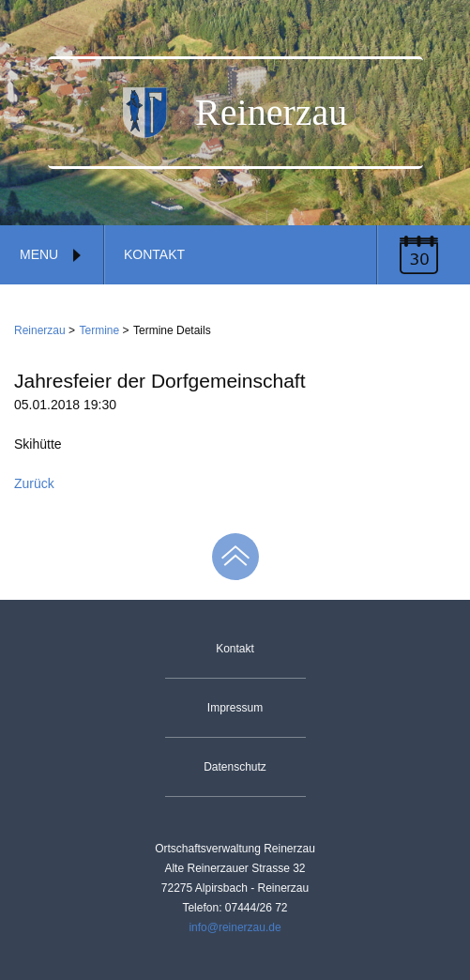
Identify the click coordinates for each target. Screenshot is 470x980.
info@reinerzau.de (235, 927)
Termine (100, 330)
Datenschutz (235, 767)
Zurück (34, 483)
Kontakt (154, 254)
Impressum (235, 708)
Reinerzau (40, 330)
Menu (52, 254)
